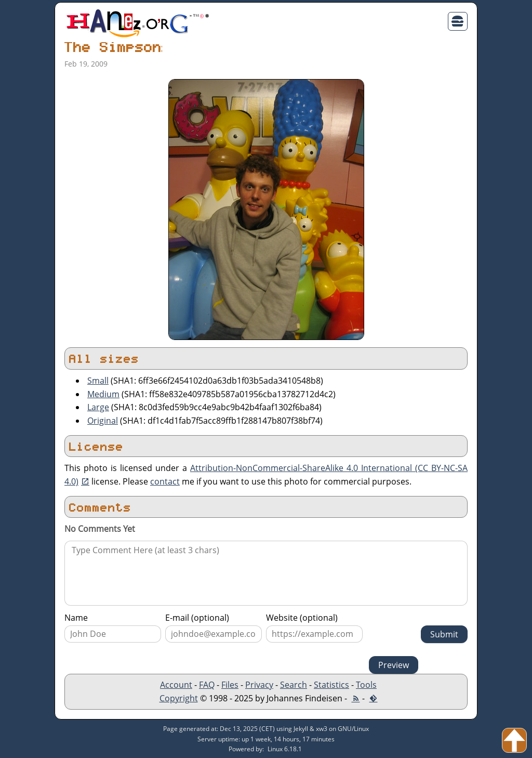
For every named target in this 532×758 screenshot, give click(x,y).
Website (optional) (302, 618)
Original (103, 421)
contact (165, 481)
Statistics (331, 685)
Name (76, 618)
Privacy (259, 685)
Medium (103, 394)
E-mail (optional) (197, 618)
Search (294, 685)
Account (176, 685)
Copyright (179, 698)
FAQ (207, 685)
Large (98, 407)
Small (98, 381)
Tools (366, 685)
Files (230, 685)
